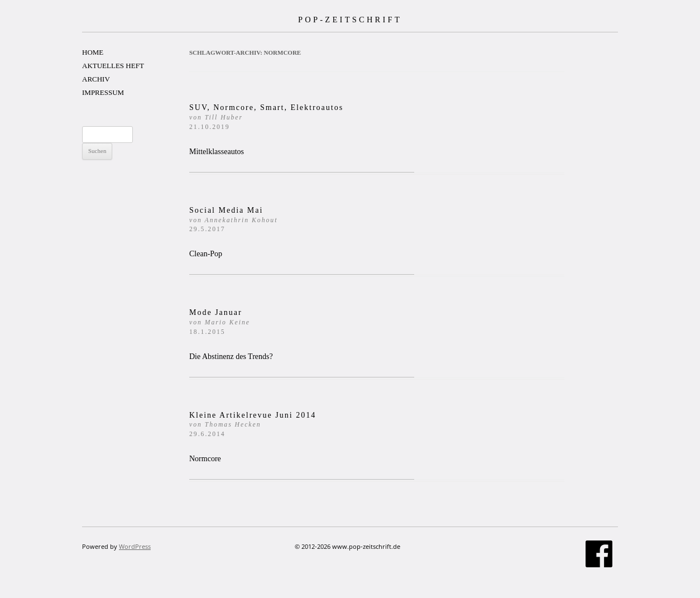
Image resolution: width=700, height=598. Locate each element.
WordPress (135, 546)
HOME (93, 52)
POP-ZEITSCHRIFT (350, 20)
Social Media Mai (233, 220)
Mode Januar (220, 322)
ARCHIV (96, 79)
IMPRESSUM (103, 92)
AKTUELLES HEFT (113, 66)
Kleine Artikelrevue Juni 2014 (253, 425)
